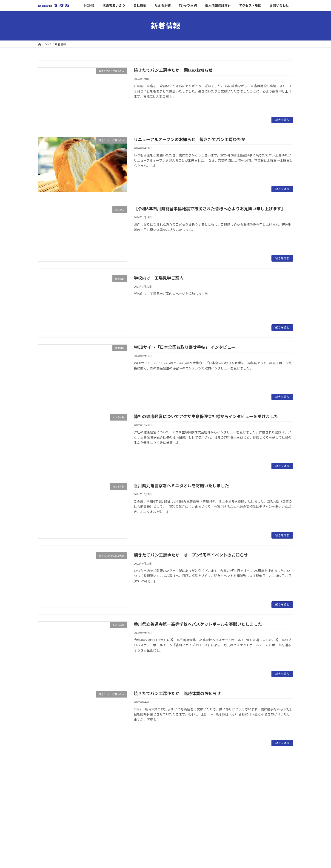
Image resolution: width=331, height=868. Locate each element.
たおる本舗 (135, 837)
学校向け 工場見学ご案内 (159, 278)
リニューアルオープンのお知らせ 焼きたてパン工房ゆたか (190, 139)
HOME (132, 813)
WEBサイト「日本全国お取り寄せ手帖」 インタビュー (185, 347)
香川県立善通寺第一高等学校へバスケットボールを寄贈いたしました (198, 624)
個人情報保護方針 (139, 853)
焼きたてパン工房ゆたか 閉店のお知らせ (173, 70)
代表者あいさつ (138, 821)
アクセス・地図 (138, 861)
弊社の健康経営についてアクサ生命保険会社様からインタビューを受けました (206, 416)
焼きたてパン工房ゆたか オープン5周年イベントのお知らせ (191, 555)
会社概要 (134, 829)
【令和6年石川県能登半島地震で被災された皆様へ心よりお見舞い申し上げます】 (209, 209)
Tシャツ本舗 (136, 845)
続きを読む (282, 120)
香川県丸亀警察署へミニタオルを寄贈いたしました (181, 486)
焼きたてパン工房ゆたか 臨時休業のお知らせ (177, 693)
